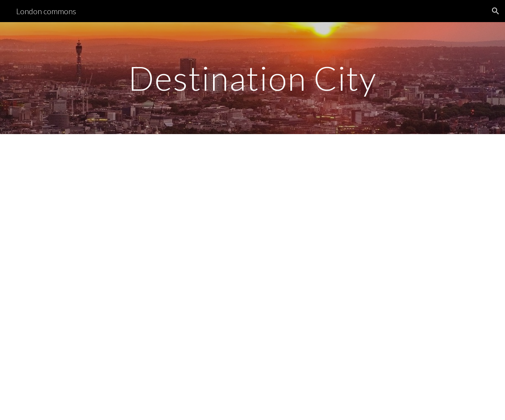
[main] (252, 78)
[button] (496, 11)
